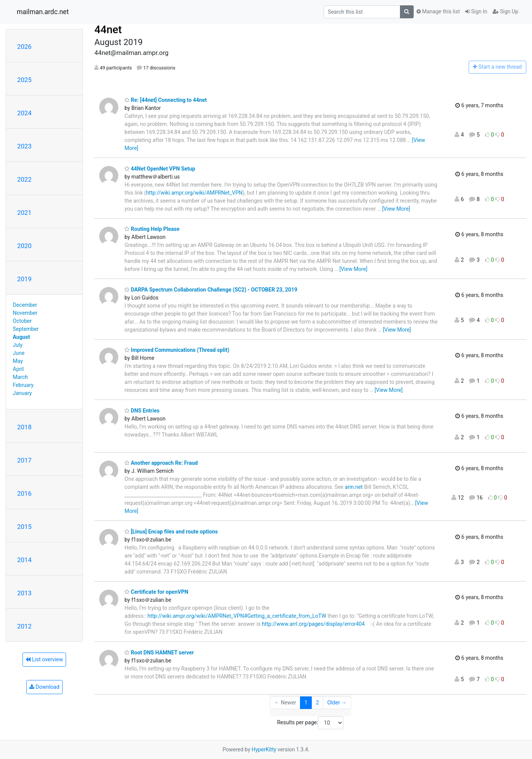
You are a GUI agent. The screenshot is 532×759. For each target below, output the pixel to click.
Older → (337, 703)
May (18, 361)
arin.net (354, 487)
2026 (24, 47)
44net (108, 30)
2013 (24, 593)
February (23, 385)
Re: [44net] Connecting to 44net (165, 100)
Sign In (476, 11)
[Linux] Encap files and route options (171, 532)
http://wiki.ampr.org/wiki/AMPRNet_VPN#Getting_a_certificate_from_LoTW (237, 616)
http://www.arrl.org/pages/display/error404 (313, 624)
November (25, 313)
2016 (24, 493)
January (23, 393)
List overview (44, 659)
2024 (24, 113)
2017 (24, 460)
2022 (24, 179)
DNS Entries (142, 411)
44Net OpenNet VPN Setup (160, 169)
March (21, 377)
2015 (24, 527)
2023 (24, 146)
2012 (24, 626)
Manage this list (438, 11)
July (18, 345)
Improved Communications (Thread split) (177, 350)
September (26, 329)
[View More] (396, 209)
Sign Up (505, 11)
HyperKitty (264, 749)
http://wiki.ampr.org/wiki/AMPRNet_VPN (194, 193)
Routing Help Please (152, 229)
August (22, 337)
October (22, 321)
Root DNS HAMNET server (159, 653)
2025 (24, 80)
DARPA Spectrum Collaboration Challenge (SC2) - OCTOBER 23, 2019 (211, 290)
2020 (24, 246)
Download (44, 687)
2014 (24, 560)
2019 (24, 279)
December (25, 305)
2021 (24, 213)
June (19, 353)
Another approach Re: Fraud (161, 463)
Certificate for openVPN (156, 592)
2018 (24, 427)
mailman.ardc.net (43, 12)
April (19, 369)
